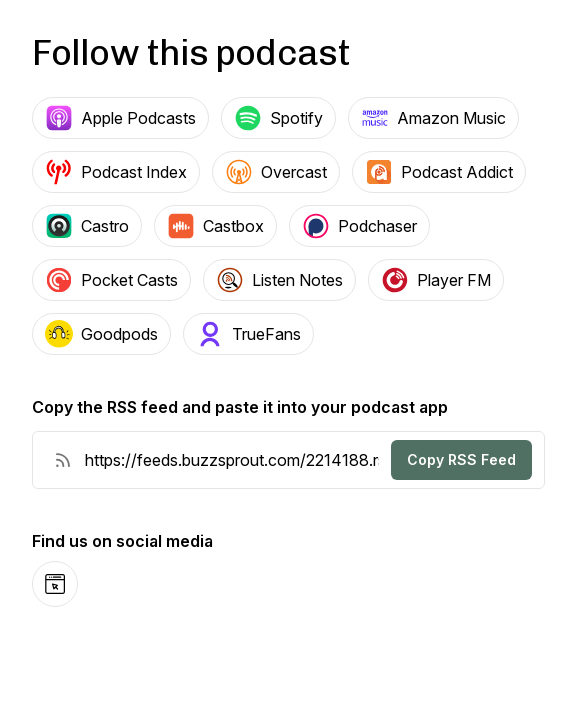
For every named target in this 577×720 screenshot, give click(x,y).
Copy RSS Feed (461, 459)
